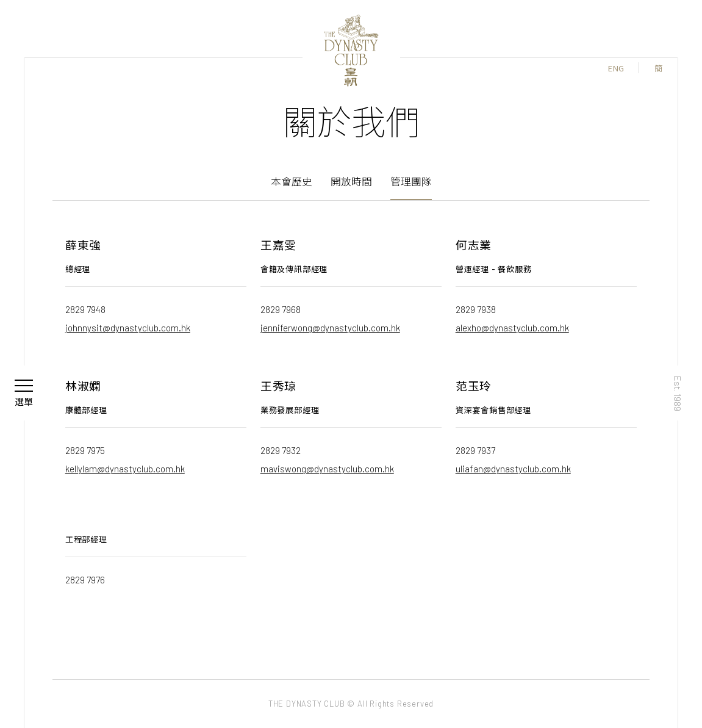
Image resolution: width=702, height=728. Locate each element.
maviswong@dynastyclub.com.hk (327, 468)
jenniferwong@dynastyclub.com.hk (330, 327)
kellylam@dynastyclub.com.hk (125, 468)
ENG (616, 68)
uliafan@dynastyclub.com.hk (513, 468)
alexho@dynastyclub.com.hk (512, 327)
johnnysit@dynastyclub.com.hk (128, 327)
